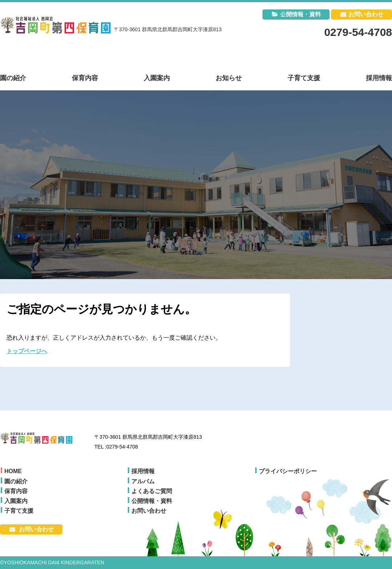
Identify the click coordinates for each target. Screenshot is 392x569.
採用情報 (143, 471)
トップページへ (27, 351)
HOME (13, 471)
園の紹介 (16, 481)
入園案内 (16, 501)
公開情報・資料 (301, 14)
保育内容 (16, 491)
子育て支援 (19, 511)
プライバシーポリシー (288, 471)
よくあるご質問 (152, 491)
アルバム (143, 481)
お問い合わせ (366, 14)
